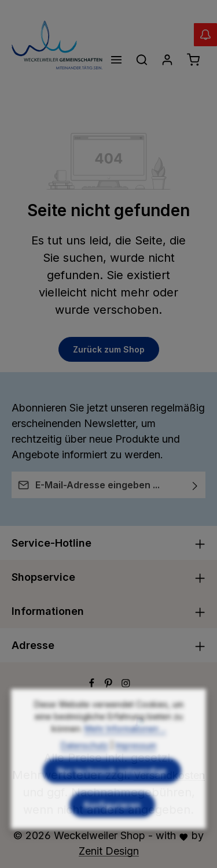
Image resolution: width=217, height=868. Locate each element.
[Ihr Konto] (167, 60)
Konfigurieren (112, 823)
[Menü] (116, 60)
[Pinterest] (110, 684)
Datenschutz (84, 764)
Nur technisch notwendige (112, 789)
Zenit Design (109, 851)
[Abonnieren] (195, 485)
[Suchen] (142, 60)
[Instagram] (126, 684)
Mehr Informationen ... (125, 747)
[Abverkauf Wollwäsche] (205, 35)
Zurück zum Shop (109, 349)
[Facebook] (93, 684)
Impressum (136, 764)
